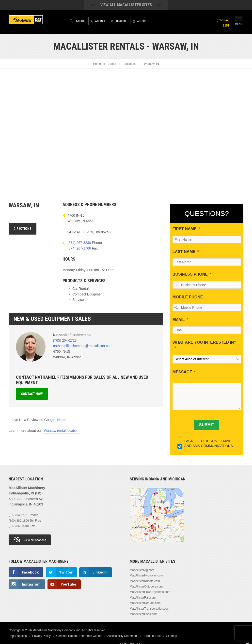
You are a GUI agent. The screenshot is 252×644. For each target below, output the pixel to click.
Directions (23, 229)
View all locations (30, 539)
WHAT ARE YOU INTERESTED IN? (204, 342)
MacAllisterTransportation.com (150, 609)
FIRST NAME (185, 229)
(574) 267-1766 (79, 248)
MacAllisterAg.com (142, 570)
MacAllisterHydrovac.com (146, 575)
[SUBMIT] (207, 425)
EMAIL (179, 320)
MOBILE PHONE (188, 297)
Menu (239, 20)
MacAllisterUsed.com (144, 614)
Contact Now (32, 394)
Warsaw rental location (61, 431)
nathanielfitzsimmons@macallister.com (83, 346)
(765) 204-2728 (65, 340)
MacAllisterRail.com (143, 598)
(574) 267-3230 (79, 243)
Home (97, 64)
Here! (61, 420)
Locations (130, 64)
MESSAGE (182, 372)
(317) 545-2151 (223, 23)
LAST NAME (184, 252)
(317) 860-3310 (19, 526)
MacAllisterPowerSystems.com (150, 592)
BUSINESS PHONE (190, 274)
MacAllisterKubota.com (145, 581)
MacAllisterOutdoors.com (146, 587)
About (112, 64)
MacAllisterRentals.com (145, 603)
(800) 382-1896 (19, 521)
